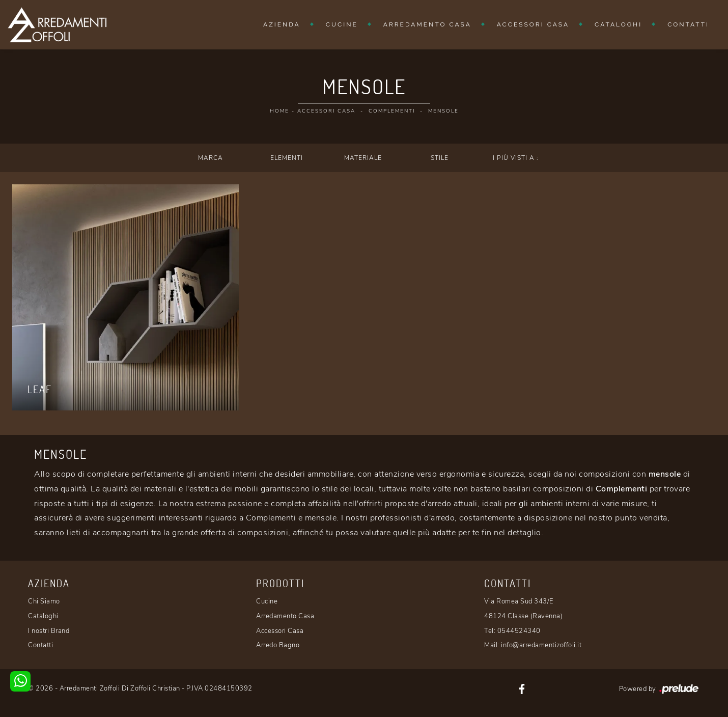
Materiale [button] (363, 158)
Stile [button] (440, 158)
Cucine (342, 24)
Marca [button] (211, 158)
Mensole (443, 111)
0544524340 (519, 631)
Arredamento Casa (427, 24)
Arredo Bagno (278, 645)
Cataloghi (618, 24)
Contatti (688, 24)
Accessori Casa (533, 24)
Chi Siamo (44, 601)
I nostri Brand (49, 631)
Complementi (392, 111)
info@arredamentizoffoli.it (541, 645)
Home (279, 111)
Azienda (282, 24)
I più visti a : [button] (516, 158)
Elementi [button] (287, 158)
